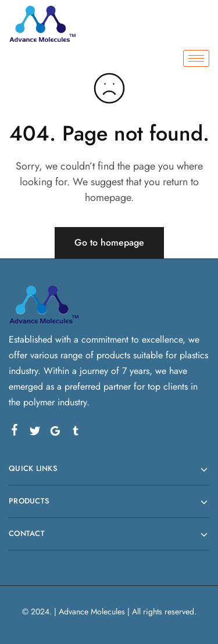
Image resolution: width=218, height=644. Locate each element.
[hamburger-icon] (196, 58)
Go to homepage (109, 242)
